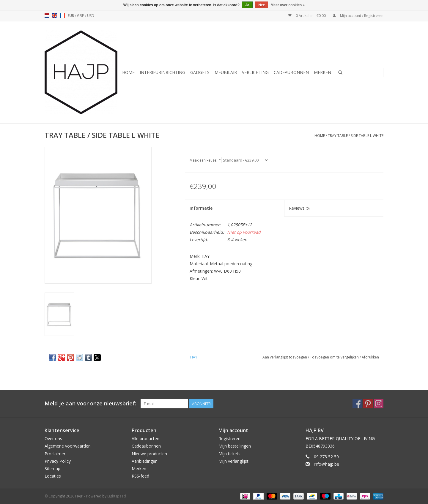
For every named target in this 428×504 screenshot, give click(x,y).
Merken (322, 72)
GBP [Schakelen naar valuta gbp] (81, 16)
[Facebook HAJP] (357, 404)
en (55, 16)
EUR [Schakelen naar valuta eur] (71, 16)
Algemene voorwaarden (68, 446)
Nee (262, 5)
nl (47, 16)
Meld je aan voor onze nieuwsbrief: (90, 403)
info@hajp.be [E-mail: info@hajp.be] (326, 464)
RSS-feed (140, 476)
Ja (247, 5)
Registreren (229, 439)
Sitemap (52, 469)
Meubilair (226, 72)
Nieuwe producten (149, 454)
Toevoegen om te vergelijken (335, 357)
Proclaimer (55, 454)
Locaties (53, 476)
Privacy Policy (58, 461)
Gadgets (200, 72)
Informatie (201, 208)
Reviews (299, 208)
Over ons (53, 439)
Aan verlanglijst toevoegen (285, 357)
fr (62, 16)
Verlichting (255, 72)
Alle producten (145, 439)
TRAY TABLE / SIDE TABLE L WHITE (356, 136)
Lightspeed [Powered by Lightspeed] (117, 496)
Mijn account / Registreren (358, 16)
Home (128, 72)
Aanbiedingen (145, 461)
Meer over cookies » (288, 5)
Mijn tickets (229, 454)
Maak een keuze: (205, 160)
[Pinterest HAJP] (368, 404)
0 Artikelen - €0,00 (307, 16)
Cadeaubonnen (291, 72)
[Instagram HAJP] (379, 404)
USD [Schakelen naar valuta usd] (91, 16)
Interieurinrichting (162, 72)
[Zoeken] (360, 72)
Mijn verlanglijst (233, 461)
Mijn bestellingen (235, 446)
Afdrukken (370, 357)
